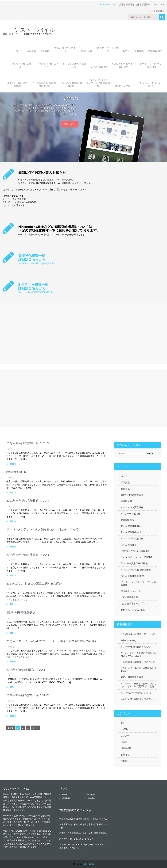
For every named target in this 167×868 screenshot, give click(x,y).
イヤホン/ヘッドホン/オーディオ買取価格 (98, 83)
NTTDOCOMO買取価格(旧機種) (44, 84)
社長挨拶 (66, 798)
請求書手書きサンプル (134, 604)
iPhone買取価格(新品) (21, 65)
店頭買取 (31, 51)
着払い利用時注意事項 (65, 49)
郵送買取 (45, 51)
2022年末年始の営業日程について (28, 695)
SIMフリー (126, 736)
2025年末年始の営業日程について (28, 443)
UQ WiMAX (126, 748)
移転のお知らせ (16, 472)
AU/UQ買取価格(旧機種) (71, 84)
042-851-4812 (110, 4)
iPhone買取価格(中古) (48, 65)
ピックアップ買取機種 (108, 49)
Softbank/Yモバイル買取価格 (124, 65)
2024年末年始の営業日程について (28, 501)
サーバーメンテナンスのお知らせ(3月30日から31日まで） (44, 529)
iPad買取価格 (155, 51)
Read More (11, 464)
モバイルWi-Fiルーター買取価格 (151, 65)
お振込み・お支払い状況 (151, 84)
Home (65, 795)
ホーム (19, 51)
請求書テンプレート (124, 86)
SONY (125, 729)
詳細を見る (70, 124)
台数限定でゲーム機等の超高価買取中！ (37, 263)
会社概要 (91, 795)
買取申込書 (86, 51)
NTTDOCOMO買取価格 (75, 65)
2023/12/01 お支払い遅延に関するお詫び (34, 583)
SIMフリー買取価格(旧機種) (17, 84)
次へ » (35, 728)
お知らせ (125, 754)
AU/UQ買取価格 (99, 67)
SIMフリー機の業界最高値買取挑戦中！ (36, 292)
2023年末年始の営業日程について (28, 555)
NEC (125, 742)
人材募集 (91, 798)
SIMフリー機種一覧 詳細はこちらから (33, 286)
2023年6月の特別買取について (26, 670)
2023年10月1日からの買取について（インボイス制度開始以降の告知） (52, 641)
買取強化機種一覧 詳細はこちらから (32, 257)
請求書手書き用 (130, 597)
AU (122, 723)
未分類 (11, 449)
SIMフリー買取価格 (134, 51)
